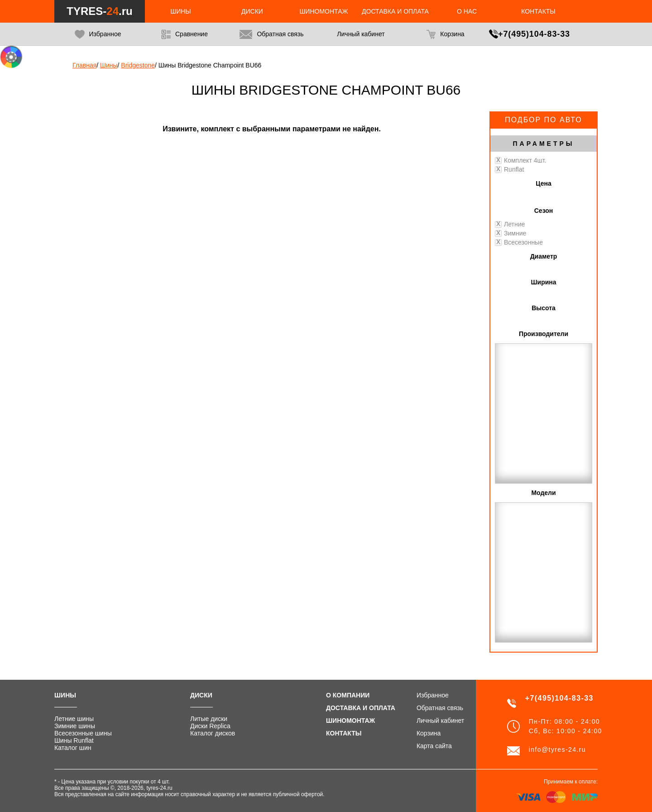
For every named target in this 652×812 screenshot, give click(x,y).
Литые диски (209, 719)
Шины (180, 11)
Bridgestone (138, 65)
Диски (252, 11)
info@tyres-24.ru (557, 750)
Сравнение (185, 34)
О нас (467, 11)
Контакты (538, 11)
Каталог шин (73, 748)
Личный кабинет (440, 721)
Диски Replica (210, 726)
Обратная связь (271, 34)
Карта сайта (434, 746)
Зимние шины (75, 726)
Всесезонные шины (83, 733)
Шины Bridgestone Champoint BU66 (210, 65)
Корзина (445, 34)
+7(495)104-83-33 (534, 34)
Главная (84, 65)
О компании (348, 695)
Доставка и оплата (395, 11)
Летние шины (74, 719)
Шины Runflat (74, 740)
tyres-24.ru (159, 788)
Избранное (98, 34)
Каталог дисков (213, 733)
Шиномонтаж (324, 11)
